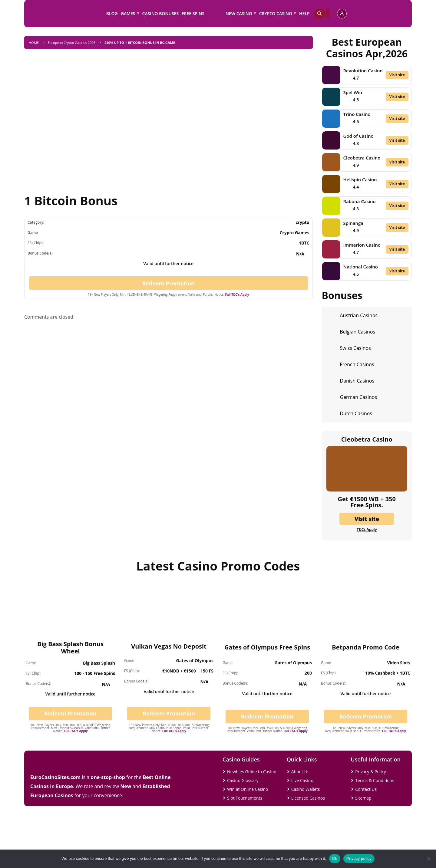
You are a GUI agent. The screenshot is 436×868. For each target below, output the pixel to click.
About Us (300, 772)
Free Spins (193, 13)
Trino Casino (357, 114)
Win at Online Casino (248, 789)
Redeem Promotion (168, 283)
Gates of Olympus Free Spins (267, 647)
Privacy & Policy (370, 772)
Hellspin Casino (360, 179)
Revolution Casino (363, 71)
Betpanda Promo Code (366, 647)
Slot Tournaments (245, 798)
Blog (112, 13)
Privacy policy (359, 858)
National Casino (361, 267)
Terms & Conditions (375, 780)
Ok (335, 858)
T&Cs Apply (367, 530)
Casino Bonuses (161, 13)
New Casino (239, 13)
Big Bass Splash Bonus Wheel (70, 648)
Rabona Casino (360, 201)
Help (304, 13)
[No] (428, 859)
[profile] (342, 14)
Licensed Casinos (308, 798)
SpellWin (353, 92)
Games (128, 13)
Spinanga (353, 223)
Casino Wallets (306, 789)
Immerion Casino (362, 245)
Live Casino (302, 780)
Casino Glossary (243, 780)
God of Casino (358, 136)
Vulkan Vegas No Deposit (169, 646)
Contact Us (366, 789)
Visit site (397, 75)
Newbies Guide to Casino (252, 772)
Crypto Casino (276, 13)
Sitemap (363, 798)
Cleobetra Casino (362, 158)
